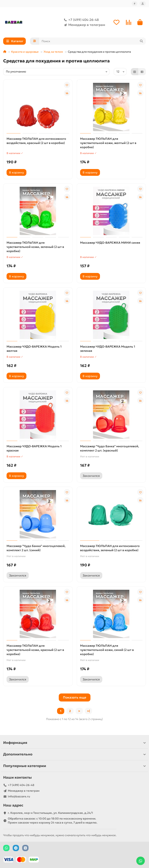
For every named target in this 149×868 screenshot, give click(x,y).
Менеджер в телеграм (84, 25)
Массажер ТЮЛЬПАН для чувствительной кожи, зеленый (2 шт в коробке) (35, 247)
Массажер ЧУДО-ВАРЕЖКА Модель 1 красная (34, 448)
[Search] (93, 41)
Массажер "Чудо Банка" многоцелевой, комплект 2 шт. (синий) (36, 548)
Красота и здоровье (25, 52)
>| (89, 711)
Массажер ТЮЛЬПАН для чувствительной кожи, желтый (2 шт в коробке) (108, 143)
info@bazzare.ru (19, 796)
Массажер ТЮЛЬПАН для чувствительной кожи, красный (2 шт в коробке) (35, 650)
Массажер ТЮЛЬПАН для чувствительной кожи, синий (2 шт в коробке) (107, 650)
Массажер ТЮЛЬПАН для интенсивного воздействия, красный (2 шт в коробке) (36, 141)
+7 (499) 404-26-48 (81, 20)
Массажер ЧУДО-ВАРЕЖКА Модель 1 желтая (34, 349)
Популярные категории (74, 766)
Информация (74, 743)
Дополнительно (74, 754)
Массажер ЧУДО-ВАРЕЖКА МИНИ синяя (110, 243)
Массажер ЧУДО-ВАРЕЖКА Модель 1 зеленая (108, 349)
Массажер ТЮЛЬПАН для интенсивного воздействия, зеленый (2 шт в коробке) (110, 548)
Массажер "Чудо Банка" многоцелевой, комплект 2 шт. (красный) (110, 448)
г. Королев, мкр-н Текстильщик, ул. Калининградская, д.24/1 (50, 813)
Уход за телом (53, 52)
